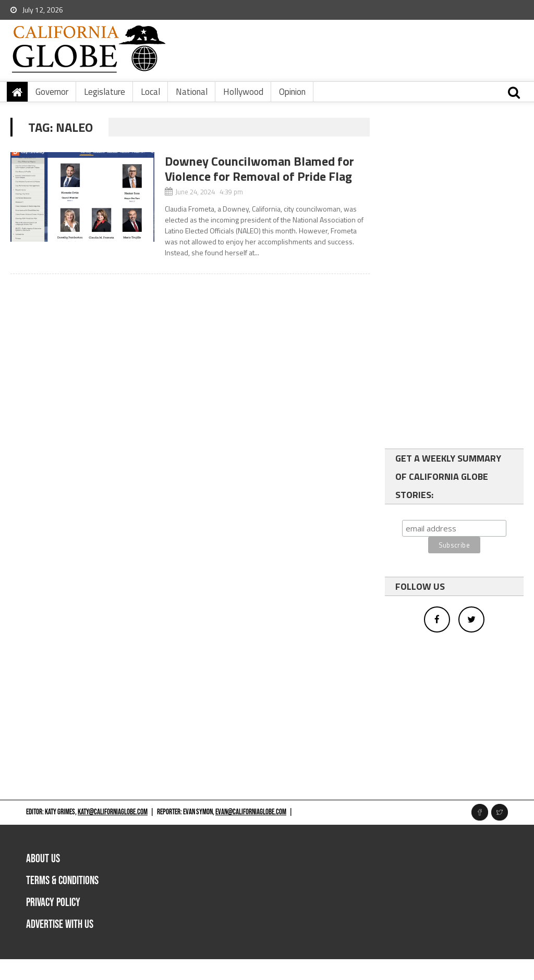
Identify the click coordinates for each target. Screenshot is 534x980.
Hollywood (243, 92)
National (192, 92)
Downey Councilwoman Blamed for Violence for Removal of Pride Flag (259, 169)
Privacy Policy (53, 903)
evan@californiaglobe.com (251, 812)
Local (150, 92)
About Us (43, 859)
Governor (52, 92)
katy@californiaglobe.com (113, 812)
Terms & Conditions (62, 881)
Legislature (105, 92)
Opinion (292, 92)
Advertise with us (60, 925)
